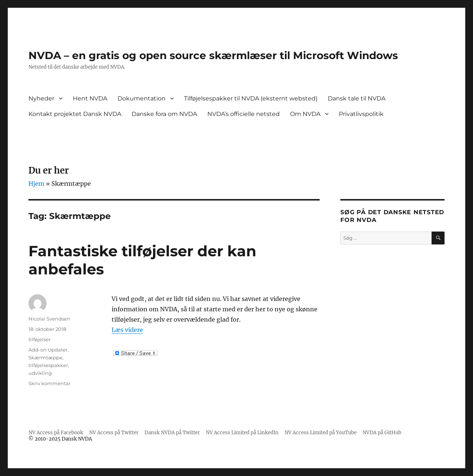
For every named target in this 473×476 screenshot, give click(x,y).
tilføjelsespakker (48, 365)
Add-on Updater (48, 350)
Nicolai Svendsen (49, 319)
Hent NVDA (90, 98)
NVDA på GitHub (382, 433)
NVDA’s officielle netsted (244, 114)
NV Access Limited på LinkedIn (242, 433)
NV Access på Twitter (114, 433)
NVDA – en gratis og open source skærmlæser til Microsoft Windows (213, 55)
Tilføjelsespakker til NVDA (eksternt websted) (251, 98)
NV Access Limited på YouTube (321, 433)
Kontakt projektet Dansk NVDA (75, 114)
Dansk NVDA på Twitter (172, 433)
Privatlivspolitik (361, 114)
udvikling (40, 373)
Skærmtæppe (45, 357)
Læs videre (127, 330)
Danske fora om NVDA (164, 114)
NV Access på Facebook (56, 433)
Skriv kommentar (50, 383)
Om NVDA (305, 114)
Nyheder (41, 98)
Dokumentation (142, 98)
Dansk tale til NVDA (357, 98)
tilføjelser (40, 339)
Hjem (36, 184)
